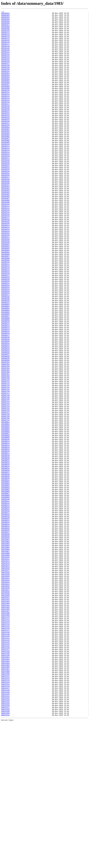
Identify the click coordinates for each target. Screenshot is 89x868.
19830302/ (6, 153)
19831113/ (6, 745)
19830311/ (6, 174)
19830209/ (6, 104)
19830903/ (6, 581)
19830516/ (6, 326)
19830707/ (6, 447)
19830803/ (6, 509)
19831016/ (6, 680)
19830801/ (6, 504)
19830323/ (6, 201)
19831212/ (6, 812)
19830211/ (6, 109)
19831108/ (6, 734)
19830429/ (6, 287)
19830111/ (6, 37)
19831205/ (6, 796)
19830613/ (6, 391)
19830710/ (6, 454)
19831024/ (6, 699)
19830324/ (6, 204)
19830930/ (6, 643)
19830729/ (6, 498)
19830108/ (6, 30)
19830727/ (6, 493)
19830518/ (6, 331)
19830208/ (6, 102)
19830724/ (6, 486)
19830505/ (6, 301)
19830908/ (6, 592)
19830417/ (6, 259)
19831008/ (6, 662)
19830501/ (6, 292)
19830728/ (6, 495)
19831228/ (6, 849)
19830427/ (6, 282)
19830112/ (6, 39)
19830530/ (6, 359)
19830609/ (6, 382)
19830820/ (6, 548)
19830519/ (6, 333)
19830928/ (6, 639)
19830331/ (6, 220)
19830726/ (6, 491)
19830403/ (6, 227)
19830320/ (6, 194)
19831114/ (6, 747)
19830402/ (6, 224)
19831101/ (6, 717)
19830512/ (6, 317)
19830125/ (6, 69)
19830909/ (6, 595)
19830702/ (6, 435)
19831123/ (6, 768)
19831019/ (6, 687)
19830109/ (6, 32)
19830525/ (6, 347)
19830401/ (6, 222)
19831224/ (6, 840)
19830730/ (6, 500)
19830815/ (6, 537)
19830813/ (6, 532)
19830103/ (6, 19)
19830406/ (6, 234)
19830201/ (6, 86)
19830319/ (6, 192)
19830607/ (6, 377)
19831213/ (6, 815)
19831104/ (6, 724)
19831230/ (6, 854)
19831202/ (6, 789)
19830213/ (6, 113)
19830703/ (6, 437)
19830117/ (6, 51)
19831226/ (6, 845)
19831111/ (6, 740)
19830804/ (6, 511)
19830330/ (6, 218)
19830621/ (6, 410)
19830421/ (6, 268)
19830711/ (6, 456)
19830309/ (6, 169)
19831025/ (6, 701)
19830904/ (6, 583)
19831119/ (6, 759)
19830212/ (6, 111)
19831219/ (6, 828)
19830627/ (6, 423)
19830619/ (6, 405)
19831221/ (6, 833)
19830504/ (6, 299)
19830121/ (6, 60)
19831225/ (6, 842)
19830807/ (6, 518)
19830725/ (6, 488)
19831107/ (6, 731)
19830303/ (6, 155)
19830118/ (6, 53)
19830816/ (6, 539)
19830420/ (6, 266)
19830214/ (6, 116)
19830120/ (6, 58)
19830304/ (6, 157)
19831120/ (6, 761)
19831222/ (6, 835)
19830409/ (6, 241)
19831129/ (6, 782)
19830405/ (6, 231)
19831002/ (6, 648)
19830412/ (6, 248)
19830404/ (6, 229)
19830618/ (6, 403)
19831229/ (6, 852)
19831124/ (6, 771)
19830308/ (6, 167)
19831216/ (6, 821)
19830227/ (6, 146)
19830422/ (6, 271)
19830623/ (6, 414)
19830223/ (6, 137)
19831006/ (6, 657)
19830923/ (6, 627)
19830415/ (6, 255)
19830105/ (6, 23)
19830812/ (6, 530)
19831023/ (6, 697)
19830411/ (6, 245)
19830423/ (6, 273)
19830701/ (6, 433)
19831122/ (6, 766)
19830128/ (6, 76)
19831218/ (6, 826)
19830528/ (6, 354)
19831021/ (6, 692)
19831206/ (6, 798)
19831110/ (6, 738)
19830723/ (6, 484)
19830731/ (6, 502)
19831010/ (6, 666)
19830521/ (6, 338)
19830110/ (6, 35)
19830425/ (6, 278)
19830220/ (6, 130)
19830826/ (6, 562)
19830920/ (6, 620)
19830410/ (6, 243)
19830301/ (6, 150)
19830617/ (6, 400)
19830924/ (6, 629)
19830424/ (6, 275)
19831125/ (6, 773)
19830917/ (6, 613)
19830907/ (6, 590)
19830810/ (6, 525)
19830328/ (6, 213)
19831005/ (6, 655)
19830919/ (6, 618)
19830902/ (6, 578)
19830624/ (6, 417)
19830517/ (6, 329)
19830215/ (6, 118)
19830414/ (6, 252)
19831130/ (6, 784)
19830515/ (6, 324)
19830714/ (6, 463)
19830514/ (6, 322)
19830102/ (6, 16)
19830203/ (6, 90)
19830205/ (6, 95)
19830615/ (6, 396)
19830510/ (6, 312)
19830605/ (6, 373)
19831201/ (6, 787)
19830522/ (6, 340)
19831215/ (6, 819)
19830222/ (6, 134)
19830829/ (6, 569)
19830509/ (6, 310)
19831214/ (6, 817)
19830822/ (6, 553)
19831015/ (6, 678)
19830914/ (6, 606)
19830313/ (6, 178)
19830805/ (6, 514)
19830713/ (6, 460)
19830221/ (6, 132)
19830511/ (6, 315)
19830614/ (6, 393)
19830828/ (6, 567)
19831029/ (6, 710)
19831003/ (6, 650)
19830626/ (6, 421)
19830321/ (6, 197)
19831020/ (6, 690)
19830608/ (6, 379)
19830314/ (6, 180)
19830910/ (6, 597)
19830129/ (6, 79)
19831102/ (6, 720)
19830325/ (6, 206)
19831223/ (6, 838)
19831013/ (6, 673)
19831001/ (6, 646)
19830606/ (6, 375)
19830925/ (6, 632)
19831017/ (6, 683)
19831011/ (6, 669)
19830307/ (6, 164)
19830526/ (6, 349)
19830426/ (6, 280)
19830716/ (6, 467)
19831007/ (6, 659)
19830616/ (6, 398)
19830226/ (6, 143)
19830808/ (6, 521)
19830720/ (6, 477)
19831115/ (6, 750)
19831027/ (6, 706)
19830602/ (6, 366)
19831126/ (6, 775)
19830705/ (6, 442)
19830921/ (6, 622)
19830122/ (6, 62)
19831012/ (6, 671)
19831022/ (6, 694)
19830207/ (6, 100)
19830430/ (6, 289)
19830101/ (6, 14)
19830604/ (6, 370)
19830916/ (6, 611)
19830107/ (6, 28)
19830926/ (6, 634)
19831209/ (6, 805)
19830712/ (6, 458)
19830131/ (6, 83)
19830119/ (6, 56)
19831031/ (6, 715)
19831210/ (6, 808)
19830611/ (6, 386)
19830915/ (6, 609)
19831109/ (6, 736)
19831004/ (6, 653)
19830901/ (6, 576)
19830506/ (6, 303)
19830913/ (6, 604)
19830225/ (6, 141)
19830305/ (6, 160)
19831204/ (6, 794)
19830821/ (6, 551)
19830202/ (6, 88)
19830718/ (6, 472)
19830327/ (6, 211)
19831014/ (6, 676)
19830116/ (6, 49)
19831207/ (6, 801)
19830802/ (6, 507)
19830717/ (6, 470)
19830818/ (6, 544)
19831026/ (6, 703)
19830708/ (6, 449)
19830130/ (6, 81)
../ (3, 12)
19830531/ (6, 361)
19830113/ (6, 42)
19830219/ (6, 127)
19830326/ (6, 208)
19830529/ (6, 356)
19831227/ (6, 847)
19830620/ (6, 407)
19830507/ (6, 305)
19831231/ (6, 856)
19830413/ (6, 250)
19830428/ (6, 285)
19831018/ (6, 685)
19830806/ (6, 516)
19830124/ (6, 67)
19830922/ (6, 625)
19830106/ (6, 25)
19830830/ (6, 572)
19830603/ (6, 368)
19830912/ (6, 602)
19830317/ (6, 187)
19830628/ (6, 426)
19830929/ (6, 641)
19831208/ (6, 803)
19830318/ (6, 190)
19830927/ (6, 636)
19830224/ (6, 139)
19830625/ (6, 419)
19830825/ (6, 560)
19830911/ (6, 599)
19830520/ (6, 336)
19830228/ (6, 148)
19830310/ (6, 171)
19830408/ (6, 238)
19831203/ (6, 791)
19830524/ (6, 345)
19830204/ (6, 93)
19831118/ (6, 757)
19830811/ (6, 528)
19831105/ (6, 727)
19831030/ (6, 713)
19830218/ (6, 125)
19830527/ (6, 352)
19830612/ (6, 389)
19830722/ (6, 481)
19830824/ (6, 558)
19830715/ (6, 465)
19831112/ (6, 743)
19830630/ (6, 430)
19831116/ (6, 752)
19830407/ (6, 236)
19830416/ (6, 257)
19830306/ (6, 162)
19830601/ (6, 363)
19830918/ (6, 616)
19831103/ (6, 722)
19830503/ (6, 296)
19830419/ (6, 264)
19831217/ (6, 824)
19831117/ (6, 754)
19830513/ (6, 319)
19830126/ (6, 72)
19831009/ (6, 664)
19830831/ (6, 574)
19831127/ (6, 777)
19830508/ (6, 308)
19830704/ (6, 440)
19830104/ (6, 21)
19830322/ (6, 199)
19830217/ (6, 123)
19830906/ (6, 588)
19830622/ (6, 412)
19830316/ (6, 185)
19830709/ (6, 451)
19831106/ (6, 729)
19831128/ (6, 780)
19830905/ (6, 585)
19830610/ (6, 384)
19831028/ (6, 708)
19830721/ (6, 479)
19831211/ (6, 810)
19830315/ (6, 183)
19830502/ (6, 294)
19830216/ (6, 120)
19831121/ (6, 764)
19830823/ (6, 555)
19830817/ (6, 541)
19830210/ (6, 106)
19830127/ (6, 74)
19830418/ (6, 261)
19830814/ (6, 535)
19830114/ (6, 44)
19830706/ (6, 444)
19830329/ (6, 215)
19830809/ (6, 523)
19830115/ (6, 46)
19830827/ (6, 565)
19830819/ (6, 546)
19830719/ (6, 474)
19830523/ (6, 342)
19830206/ (6, 97)
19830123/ (6, 65)
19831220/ (6, 831)
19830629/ (6, 428)
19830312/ (6, 176)
